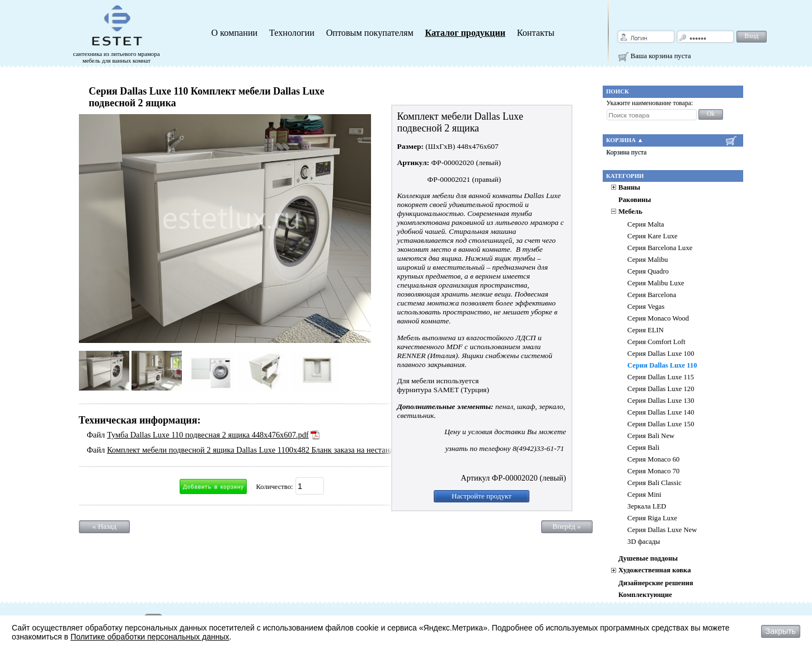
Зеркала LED (647, 506)
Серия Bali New (651, 436)
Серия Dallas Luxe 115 (661, 377)
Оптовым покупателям (370, 33)
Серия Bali (643, 448)
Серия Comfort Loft (656, 342)
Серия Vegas (646, 307)
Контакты (536, 33)
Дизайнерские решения (656, 583)
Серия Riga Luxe (652, 518)
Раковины (635, 200)
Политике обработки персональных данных (150, 637)
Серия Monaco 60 (653, 459)
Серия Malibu (648, 260)
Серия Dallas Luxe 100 (661, 354)
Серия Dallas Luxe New (662, 530)
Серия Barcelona (652, 295)
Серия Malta (646, 224)
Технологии (292, 33)
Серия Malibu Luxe (656, 283)
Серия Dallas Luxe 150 (661, 424)
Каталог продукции (465, 33)
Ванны (629, 187)
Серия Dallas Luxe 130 (661, 401)
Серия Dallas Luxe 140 (661, 412)
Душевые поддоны (648, 558)
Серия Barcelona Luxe (660, 248)
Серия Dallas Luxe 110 (662, 365)
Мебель (630, 211)
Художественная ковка (654, 570)
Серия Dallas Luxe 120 (661, 389)
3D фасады (644, 542)
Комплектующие (645, 595)
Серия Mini (644, 495)
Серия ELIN (646, 330)
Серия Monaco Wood (658, 318)
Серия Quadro (648, 271)
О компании (235, 33)
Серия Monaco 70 (653, 471)
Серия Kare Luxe (653, 236)
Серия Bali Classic (654, 483)
